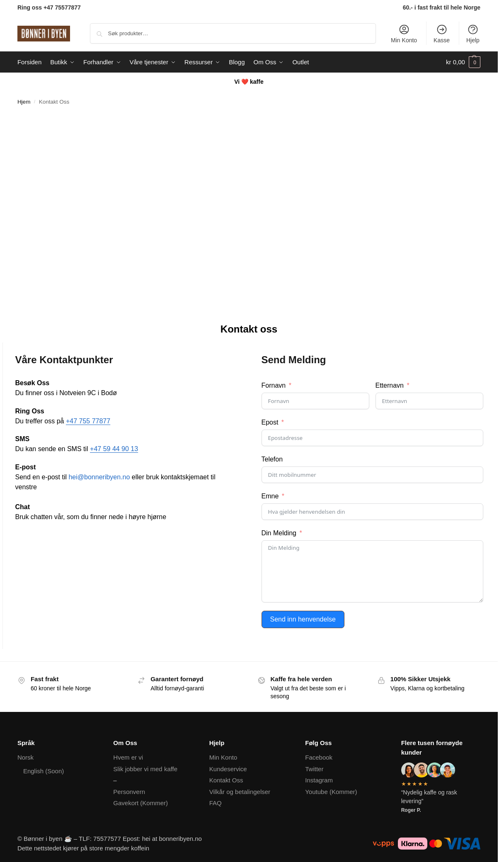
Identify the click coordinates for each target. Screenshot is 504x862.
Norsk (25, 757)
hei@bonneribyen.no (99, 477)
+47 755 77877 (88, 421)
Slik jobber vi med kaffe (145, 769)
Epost (270, 422)
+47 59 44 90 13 (114, 449)
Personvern (129, 792)
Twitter (314, 769)
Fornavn (274, 385)
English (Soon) (44, 771)
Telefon (272, 459)
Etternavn (390, 385)
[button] (463, 62)
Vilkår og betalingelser (240, 792)
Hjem (24, 102)
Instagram (319, 780)
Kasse (442, 34)
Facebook (319, 757)
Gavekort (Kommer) (141, 803)
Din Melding (279, 533)
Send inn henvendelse (303, 619)
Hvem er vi (128, 757)
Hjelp (473, 34)
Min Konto (404, 34)
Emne (270, 496)
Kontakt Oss (226, 780)
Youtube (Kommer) (331, 792)
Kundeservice (228, 769)
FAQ (216, 803)
